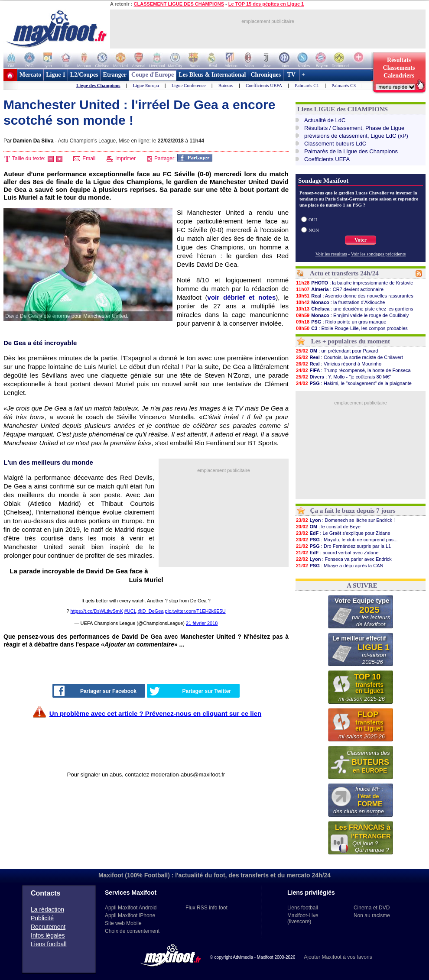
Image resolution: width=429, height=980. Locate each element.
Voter (361, 240)
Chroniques (266, 75)
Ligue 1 (56, 75)
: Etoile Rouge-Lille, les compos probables (352, 328)
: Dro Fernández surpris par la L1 (343, 546)
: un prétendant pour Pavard (337, 351)
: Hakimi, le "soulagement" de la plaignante (354, 383)
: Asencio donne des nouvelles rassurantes (354, 296)
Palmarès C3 (344, 85)
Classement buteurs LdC (335, 144)
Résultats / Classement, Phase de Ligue (354, 128)
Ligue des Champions (98, 85)
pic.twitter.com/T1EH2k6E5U (195, 611)
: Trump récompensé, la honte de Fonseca (353, 370)
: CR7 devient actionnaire (340, 289)
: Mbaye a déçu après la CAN (340, 566)
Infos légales (48, 935)
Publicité (42, 918)
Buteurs (226, 85)
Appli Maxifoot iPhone (130, 915)
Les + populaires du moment (351, 341)
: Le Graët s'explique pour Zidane (343, 533)
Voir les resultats (331, 254)
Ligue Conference (189, 85)
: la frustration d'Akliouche (340, 302)
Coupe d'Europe (153, 75)
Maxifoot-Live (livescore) (303, 919)
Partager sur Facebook (95, 691)
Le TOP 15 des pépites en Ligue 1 (266, 4)
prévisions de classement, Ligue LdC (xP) (356, 136)
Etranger (115, 75)
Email (84, 158)
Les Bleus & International (212, 75)
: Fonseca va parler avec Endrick (344, 559)
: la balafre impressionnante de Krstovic (354, 283)
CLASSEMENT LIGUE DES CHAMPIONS (179, 4)
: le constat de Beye (328, 527)
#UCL (130, 611)
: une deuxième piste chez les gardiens (354, 309)
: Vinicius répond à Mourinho (338, 364)
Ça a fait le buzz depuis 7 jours (353, 511)
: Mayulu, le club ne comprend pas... (347, 540)
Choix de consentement (132, 931)
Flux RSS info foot (206, 908)
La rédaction (47, 909)
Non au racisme (372, 915)
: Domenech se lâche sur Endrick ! (345, 520)
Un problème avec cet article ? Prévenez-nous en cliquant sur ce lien (155, 713)
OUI (313, 220)
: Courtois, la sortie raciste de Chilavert (349, 357)
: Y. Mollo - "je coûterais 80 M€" (343, 377)
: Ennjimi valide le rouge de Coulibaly (352, 315)
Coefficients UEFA (264, 85)
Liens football (49, 944)
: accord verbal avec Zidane (337, 553)
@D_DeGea (150, 611)
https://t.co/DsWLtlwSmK (97, 611)
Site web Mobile (123, 923)
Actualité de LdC (325, 120)
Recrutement (48, 927)
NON (314, 230)
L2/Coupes (84, 75)
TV (291, 75)
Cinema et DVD (372, 908)
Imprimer (121, 158)
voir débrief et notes (242, 297)
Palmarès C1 (307, 85)
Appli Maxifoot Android (131, 908)
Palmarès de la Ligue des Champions (351, 151)
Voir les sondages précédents (379, 254)
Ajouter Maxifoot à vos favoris (338, 957)
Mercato (30, 75)
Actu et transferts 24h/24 (344, 273)
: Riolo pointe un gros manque (341, 322)
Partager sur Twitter (190, 691)
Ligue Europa (146, 85)
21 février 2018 (202, 623)
